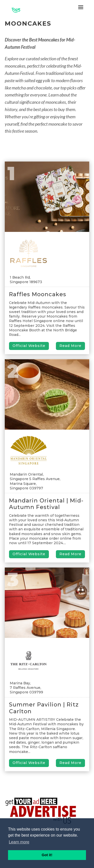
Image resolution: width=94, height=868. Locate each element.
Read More (70, 346)
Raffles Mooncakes (38, 294)
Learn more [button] (19, 842)
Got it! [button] (47, 855)
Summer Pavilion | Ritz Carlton (44, 708)
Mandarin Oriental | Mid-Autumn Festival (46, 504)
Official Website (29, 346)
